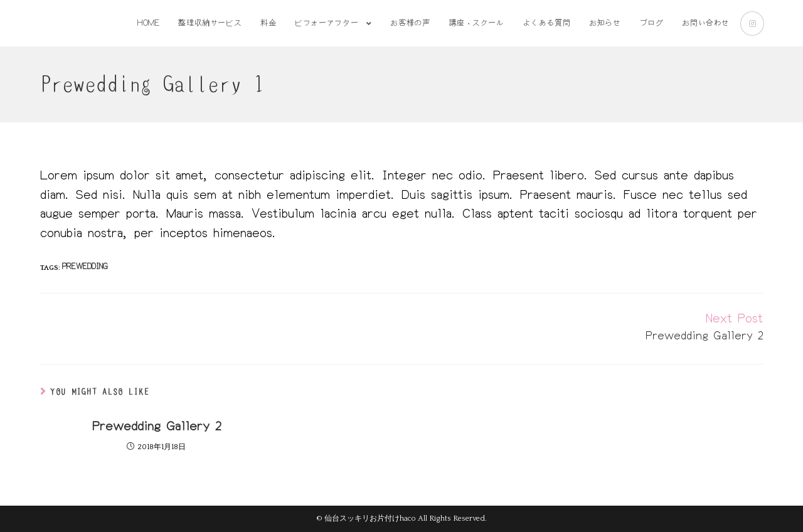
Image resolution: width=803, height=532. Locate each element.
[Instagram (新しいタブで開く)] (752, 24)
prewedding (85, 267)
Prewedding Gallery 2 (157, 427)
